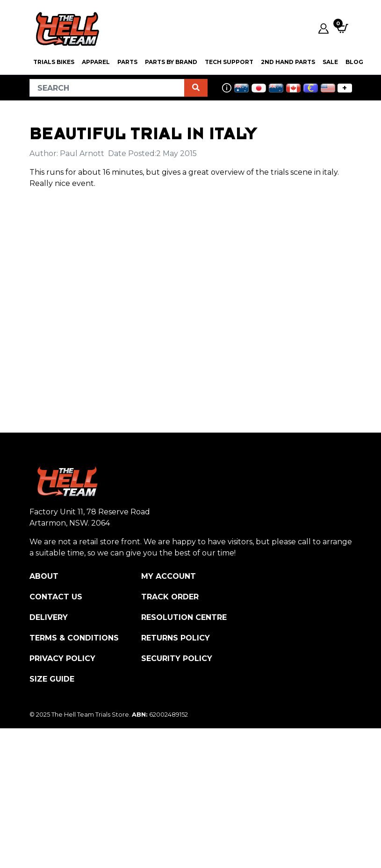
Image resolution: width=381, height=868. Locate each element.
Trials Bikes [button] (54, 62)
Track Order (170, 597)
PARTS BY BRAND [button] (171, 62)
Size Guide (52, 679)
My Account (169, 576)
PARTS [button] (127, 62)
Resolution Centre (184, 617)
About (44, 576)
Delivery (49, 617)
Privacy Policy (62, 658)
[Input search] (107, 88)
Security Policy (177, 658)
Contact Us (56, 597)
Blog (354, 62)
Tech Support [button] (229, 62)
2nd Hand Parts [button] (288, 62)
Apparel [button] (96, 62)
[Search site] (196, 88)
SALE (330, 62)
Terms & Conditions (74, 638)
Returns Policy (176, 638)
